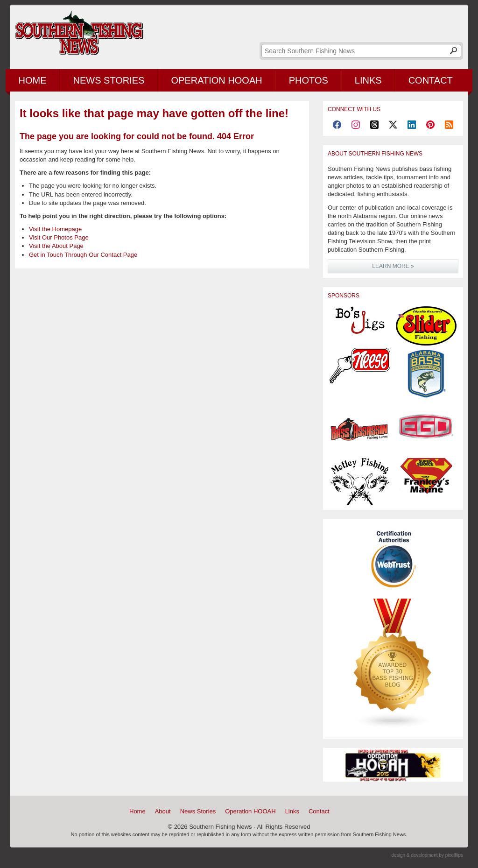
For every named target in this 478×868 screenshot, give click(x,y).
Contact (431, 80)
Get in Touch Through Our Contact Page (83, 255)
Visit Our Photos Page (59, 237)
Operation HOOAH (217, 80)
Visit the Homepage (55, 229)
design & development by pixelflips (427, 855)
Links (368, 80)
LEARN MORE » (393, 266)
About (163, 811)
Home (33, 80)
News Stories (109, 80)
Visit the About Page (56, 246)
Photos (309, 80)
